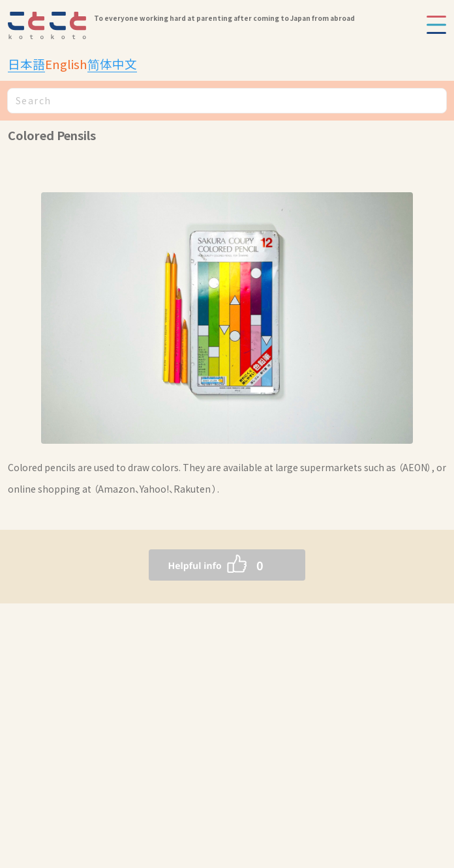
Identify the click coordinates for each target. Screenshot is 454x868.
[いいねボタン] (201, 565)
